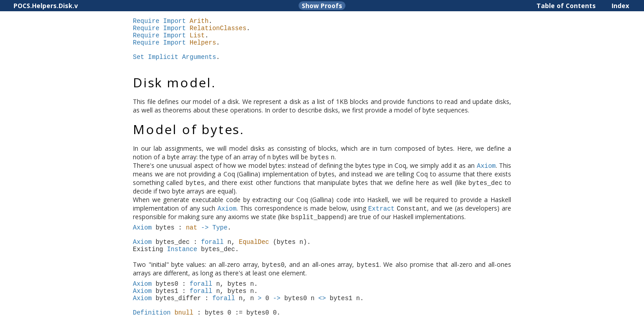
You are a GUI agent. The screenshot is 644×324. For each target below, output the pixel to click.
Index (620, 6)
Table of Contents (566, 6)
